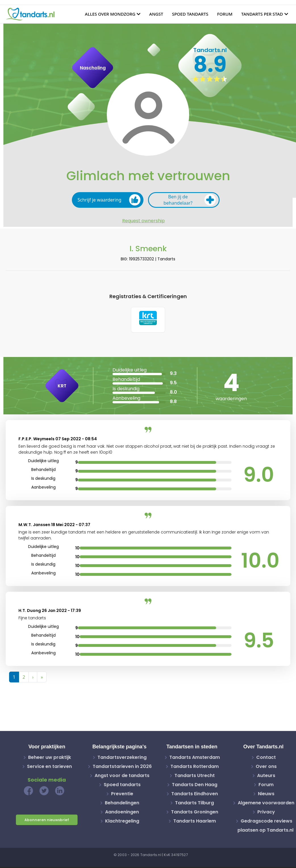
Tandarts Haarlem (195, 822)
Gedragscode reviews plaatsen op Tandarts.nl (265, 827)
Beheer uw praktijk (50, 758)
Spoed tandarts (190, 14)
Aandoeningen (122, 813)
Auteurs (266, 777)
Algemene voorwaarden (266, 804)
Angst (156, 14)
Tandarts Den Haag (195, 786)
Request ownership (143, 221)
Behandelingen (122, 804)
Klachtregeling (122, 822)
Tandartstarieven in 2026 (122, 768)
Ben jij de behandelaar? (190, 200)
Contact (266, 758)
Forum (225, 14)
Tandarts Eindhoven (195, 795)
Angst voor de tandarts (122, 777)
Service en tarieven (49, 768)
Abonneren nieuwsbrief (47, 821)
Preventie (122, 795)
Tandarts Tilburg (194, 804)
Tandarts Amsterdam (195, 758)
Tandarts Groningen (195, 813)
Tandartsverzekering (122, 758)
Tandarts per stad (262, 14)
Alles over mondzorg (110, 14)
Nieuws (266, 795)
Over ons (266, 768)
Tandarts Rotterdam (195, 768)
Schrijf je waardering (109, 200)
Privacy (266, 813)
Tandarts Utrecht (195, 777)
